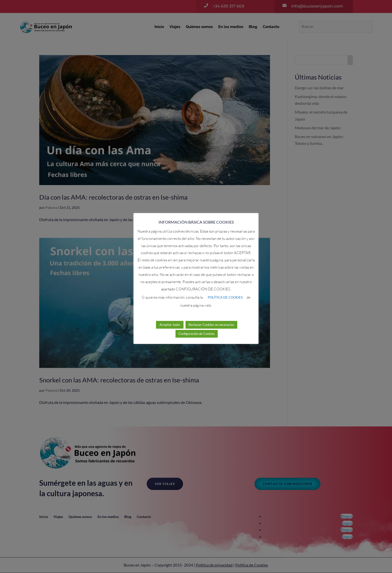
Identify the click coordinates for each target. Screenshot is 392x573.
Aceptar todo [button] (170, 325)
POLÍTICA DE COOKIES (225, 297)
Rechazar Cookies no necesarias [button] (211, 325)
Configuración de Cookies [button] (197, 334)
